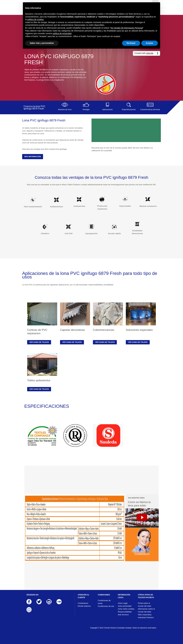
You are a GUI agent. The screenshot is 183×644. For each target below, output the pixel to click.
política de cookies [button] (36, 19)
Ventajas (86, 107)
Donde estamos (84, 606)
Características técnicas (150, 107)
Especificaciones (129, 107)
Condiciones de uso (106, 606)
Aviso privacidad (125, 606)
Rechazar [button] (131, 43)
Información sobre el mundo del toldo (146, 610)
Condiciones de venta (104, 602)
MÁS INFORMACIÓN (33, 157)
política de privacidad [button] (62, 33)
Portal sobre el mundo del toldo (145, 605)
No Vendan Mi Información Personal (127, 28)
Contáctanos (83, 603)
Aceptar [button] (150, 43)
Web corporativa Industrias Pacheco (146, 616)
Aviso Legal (123, 603)
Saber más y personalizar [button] (42, 43)
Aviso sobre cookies (126, 609)
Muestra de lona (65, 107)
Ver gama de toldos (39, 342)
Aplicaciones (107, 107)
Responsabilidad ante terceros (125, 613)
